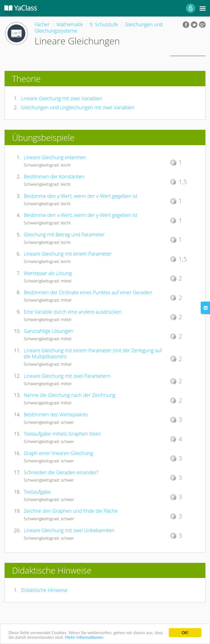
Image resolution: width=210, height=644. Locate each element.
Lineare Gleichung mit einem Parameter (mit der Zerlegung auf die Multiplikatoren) (93, 354)
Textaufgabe (37, 492)
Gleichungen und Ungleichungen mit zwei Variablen (78, 107)
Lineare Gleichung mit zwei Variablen (62, 98)
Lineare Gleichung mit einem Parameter (68, 254)
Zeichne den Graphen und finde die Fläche (71, 511)
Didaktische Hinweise (44, 590)
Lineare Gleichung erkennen (55, 157)
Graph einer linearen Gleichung (58, 453)
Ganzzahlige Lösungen (49, 331)
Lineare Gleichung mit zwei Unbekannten (69, 530)
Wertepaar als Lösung (48, 273)
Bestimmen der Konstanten (54, 176)
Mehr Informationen (84, 638)
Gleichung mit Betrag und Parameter (64, 234)
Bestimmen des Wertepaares (56, 414)
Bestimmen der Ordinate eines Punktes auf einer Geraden (88, 292)
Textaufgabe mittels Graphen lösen (62, 434)
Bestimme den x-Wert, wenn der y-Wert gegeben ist (81, 215)
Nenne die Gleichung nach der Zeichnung (70, 395)
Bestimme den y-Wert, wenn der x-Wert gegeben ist (81, 196)
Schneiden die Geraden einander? (61, 472)
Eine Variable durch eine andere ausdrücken (73, 312)
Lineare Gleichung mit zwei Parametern (67, 376)
